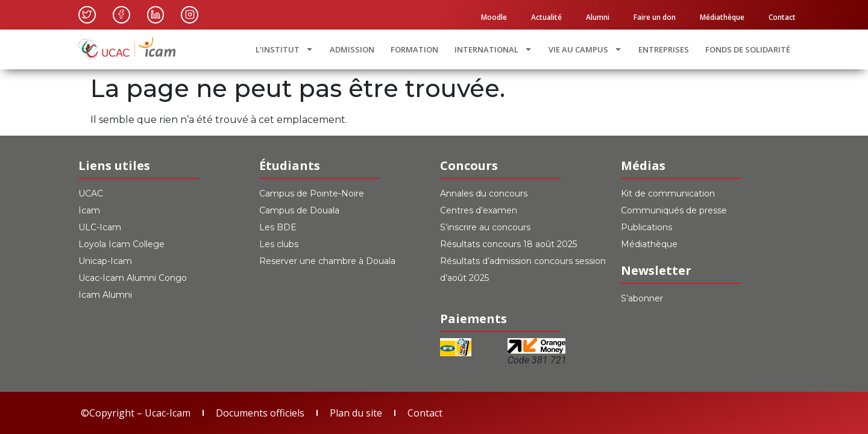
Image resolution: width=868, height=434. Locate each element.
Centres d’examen (479, 210)
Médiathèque (722, 17)
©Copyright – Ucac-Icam (136, 413)
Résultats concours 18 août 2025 (508, 244)
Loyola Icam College (121, 244)
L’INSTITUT (285, 49)
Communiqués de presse (674, 210)
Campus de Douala (299, 210)
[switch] (524, 294)
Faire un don (655, 17)
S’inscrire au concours (485, 227)
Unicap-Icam (105, 261)
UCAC (91, 193)
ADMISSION (352, 49)
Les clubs (279, 244)
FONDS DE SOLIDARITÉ (748, 49)
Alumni (598, 17)
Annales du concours (484, 193)
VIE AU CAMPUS (585, 49)
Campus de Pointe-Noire (312, 193)
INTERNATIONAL (493, 49)
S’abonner (642, 298)
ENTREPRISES (664, 49)
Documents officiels (260, 413)
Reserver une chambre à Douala (327, 261)
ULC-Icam (100, 227)
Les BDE (278, 227)
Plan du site (356, 413)
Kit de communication (668, 193)
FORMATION (414, 49)
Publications (646, 227)
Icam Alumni (105, 295)
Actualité (546, 17)
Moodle (494, 17)
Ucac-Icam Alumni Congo (133, 278)
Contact (782, 17)
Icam (89, 210)
